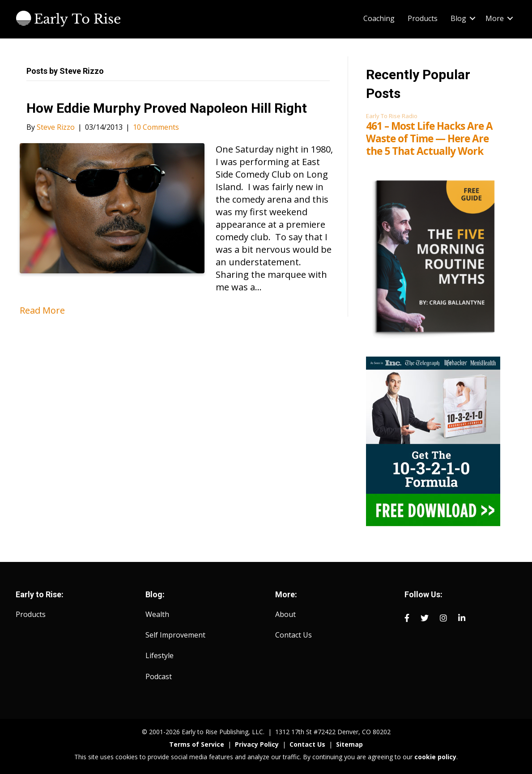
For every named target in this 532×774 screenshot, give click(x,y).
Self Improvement (175, 635)
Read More (42, 310)
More (495, 18)
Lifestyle (160, 655)
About (285, 614)
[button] (472, 18)
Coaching (379, 18)
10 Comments (156, 127)
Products (423, 18)
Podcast (159, 676)
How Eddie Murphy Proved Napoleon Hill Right (167, 108)
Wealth (157, 614)
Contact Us (294, 635)
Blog (458, 18)
